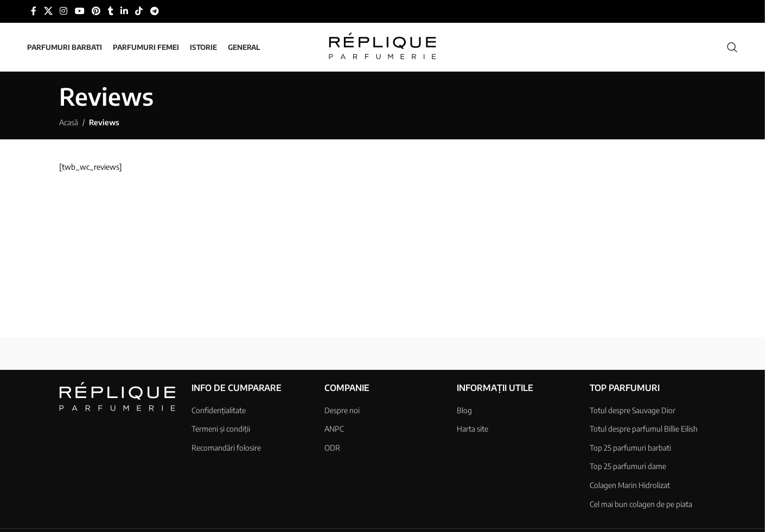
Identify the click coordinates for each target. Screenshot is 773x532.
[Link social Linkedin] (124, 11)
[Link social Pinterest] (96, 11)
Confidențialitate (219, 410)
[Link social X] (48, 11)
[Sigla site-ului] (382, 46)
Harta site (472, 429)
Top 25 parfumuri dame (628, 467)
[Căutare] (732, 47)
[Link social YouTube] (79, 11)
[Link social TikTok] (139, 11)
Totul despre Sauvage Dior (633, 410)
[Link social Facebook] (34, 11)
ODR (332, 448)
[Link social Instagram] (64, 11)
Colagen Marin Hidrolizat (630, 485)
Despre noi (342, 410)
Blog (464, 410)
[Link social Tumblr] (111, 11)
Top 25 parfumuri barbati (630, 448)
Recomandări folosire (226, 448)
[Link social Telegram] (154, 11)
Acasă (69, 122)
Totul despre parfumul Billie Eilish (644, 429)
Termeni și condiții (221, 429)
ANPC (334, 429)
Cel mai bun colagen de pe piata (641, 504)
